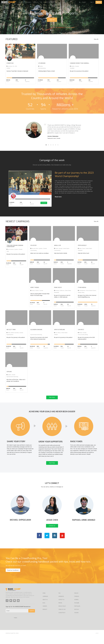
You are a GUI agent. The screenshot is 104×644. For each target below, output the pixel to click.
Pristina (40, 66)
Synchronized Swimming (36, 336)
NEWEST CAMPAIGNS (18, 223)
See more (52, 399)
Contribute (45, 204)
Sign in (92, 2)
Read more (58, 197)
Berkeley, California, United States (63, 292)
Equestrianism (10, 336)
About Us (45, 607)
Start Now (52, 468)
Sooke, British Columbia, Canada (15, 334)
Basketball (57, 294)
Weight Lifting (81, 294)
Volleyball (80, 252)
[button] (8, 17)
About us (21, 2)
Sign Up (99, 2)
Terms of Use (62, 617)
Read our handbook (13, 578)
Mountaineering (42, 68)
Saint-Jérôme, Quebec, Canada (14, 251)
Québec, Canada (74, 66)
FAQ (41, 2)
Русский (77, 610)
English (76, 601)
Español (76, 607)
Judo (8, 253)
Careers (45, 614)
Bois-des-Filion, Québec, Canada (39, 250)
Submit (32, 618)
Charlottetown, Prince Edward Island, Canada (89, 292)
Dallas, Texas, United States (85, 250)
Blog (56, 2)
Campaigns (28, 2)
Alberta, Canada (82, 334)
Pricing (52, 2)
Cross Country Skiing (83, 336)
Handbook (36, 2)
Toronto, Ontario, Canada (37, 292)
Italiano (76, 620)
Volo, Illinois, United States (61, 334)
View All (96, 39)
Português (77, 614)
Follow (16, 625)
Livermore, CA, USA (12, 66)
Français (77, 604)
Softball (8, 68)
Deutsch (77, 617)
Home (44, 601)
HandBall (72, 68)
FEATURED (12, 39)
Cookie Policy (62, 620)
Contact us (52, 533)
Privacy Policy (62, 614)
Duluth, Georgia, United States (62, 250)
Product (46, 2)
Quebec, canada (11, 376)
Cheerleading (34, 252)
